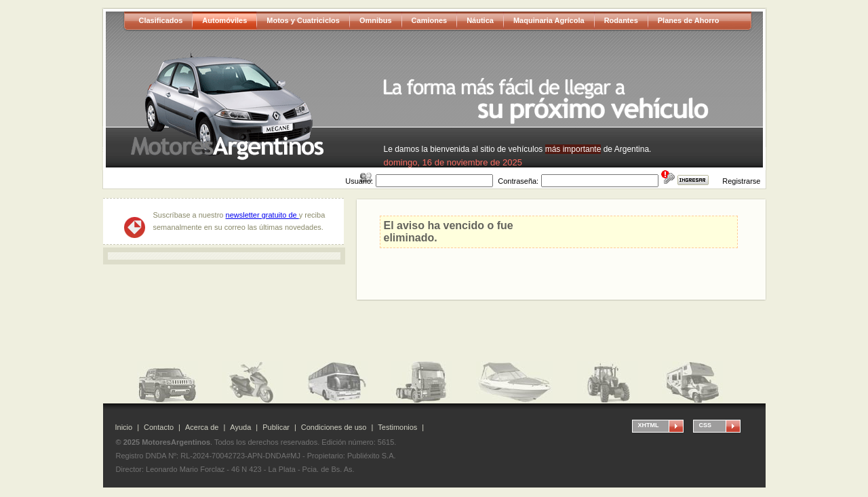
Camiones (430, 20)
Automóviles (224, 20)
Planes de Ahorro (689, 20)
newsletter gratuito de (262, 215)
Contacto (159, 427)
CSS (706, 425)
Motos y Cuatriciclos (303, 20)
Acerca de (202, 427)
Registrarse (741, 181)
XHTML (649, 425)
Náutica (480, 20)
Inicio (124, 427)
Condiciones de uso (334, 427)
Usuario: (359, 181)
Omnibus (376, 20)
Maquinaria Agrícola (549, 20)
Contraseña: (518, 181)
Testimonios (397, 427)
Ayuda (240, 427)
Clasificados (161, 20)
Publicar (276, 427)
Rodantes (621, 20)
